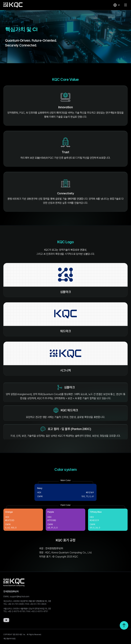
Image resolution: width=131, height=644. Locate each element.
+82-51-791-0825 (16, 604)
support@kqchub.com (20, 597)
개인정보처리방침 (9, 639)
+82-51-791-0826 (38, 604)
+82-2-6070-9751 (39, 611)
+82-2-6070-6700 (16, 611)
